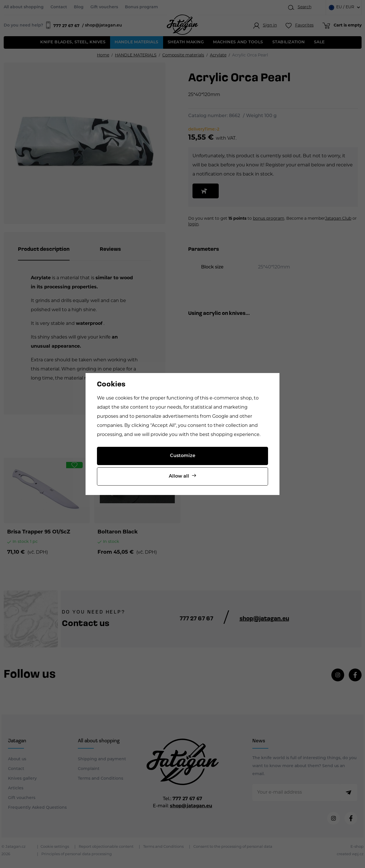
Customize (183, 456)
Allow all (179, 476)
